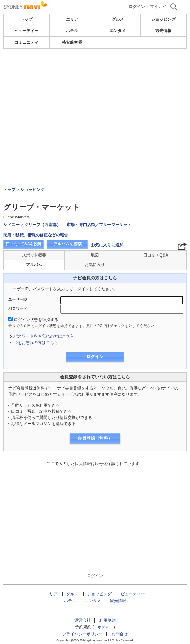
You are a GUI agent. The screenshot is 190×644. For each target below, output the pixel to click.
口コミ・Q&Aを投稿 (24, 244)
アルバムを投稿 (67, 244)
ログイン (137, 7)
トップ (26, 19)
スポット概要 (34, 255)
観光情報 (163, 31)
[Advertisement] (95, 69)
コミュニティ (26, 42)
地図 (95, 255)
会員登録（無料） (95, 438)
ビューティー (26, 31)
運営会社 (83, 620)
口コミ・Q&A (156, 255)
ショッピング (163, 19)
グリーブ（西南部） (42, 225)
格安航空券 (72, 42)
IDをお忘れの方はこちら (36, 343)
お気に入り (95, 265)
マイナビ (158, 7)
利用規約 (107, 620)
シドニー (11, 225)
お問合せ (120, 634)
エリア (72, 19)
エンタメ (118, 31)
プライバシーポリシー (83, 634)
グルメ (118, 19)
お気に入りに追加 (107, 245)
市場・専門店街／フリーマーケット (99, 225)
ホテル (72, 31)
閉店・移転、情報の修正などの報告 (36, 235)
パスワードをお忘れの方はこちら (44, 336)
